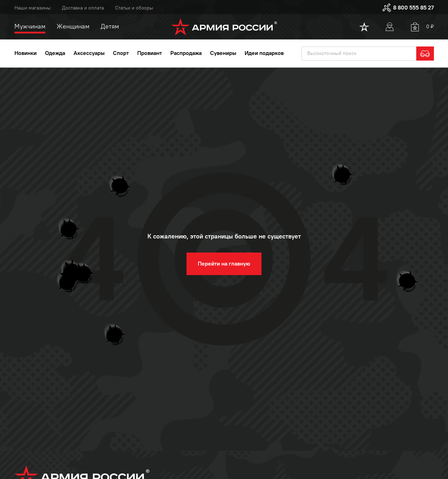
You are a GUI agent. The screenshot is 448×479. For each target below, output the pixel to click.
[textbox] (359, 54)
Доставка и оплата (83, 8)
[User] (390, 27)
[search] (425, 54)
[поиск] (359, 54)
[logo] (224, 27)
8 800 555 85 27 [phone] (408, 8)
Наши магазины (33, 8)
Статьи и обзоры (134, 8)
